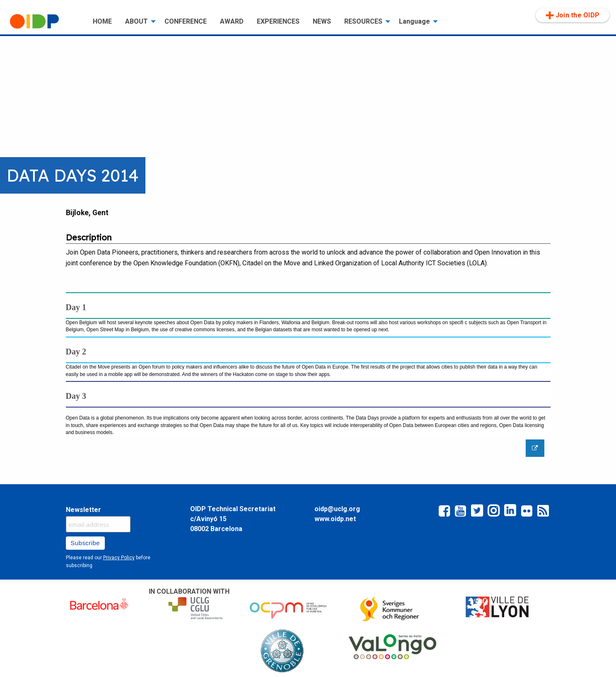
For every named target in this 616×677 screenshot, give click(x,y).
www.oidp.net (335, 519)
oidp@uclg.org (337, 509)
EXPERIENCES (278, 21)
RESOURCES (363, 21)
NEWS (322, 21)
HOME (102, 21)
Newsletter (83, 510)
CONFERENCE (186, 21)
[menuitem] (45, 22)
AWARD (232, 21)
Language (414, 21)
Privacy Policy (119, 558)
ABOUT (136, 21)
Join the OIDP (573, 15)
